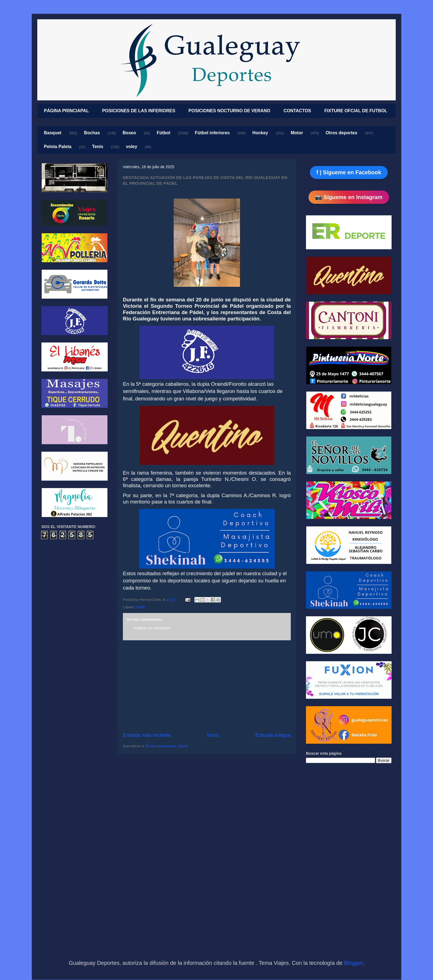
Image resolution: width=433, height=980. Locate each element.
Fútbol (164, 133)
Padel (140, 607)
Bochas (92, 133)
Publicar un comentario (152, 628)
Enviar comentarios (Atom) (167, 746)
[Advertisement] (207, 686)
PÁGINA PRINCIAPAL (66, 111)
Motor (297, 133)
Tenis (98, 147)
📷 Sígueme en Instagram (349, 197)
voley (132, 147)
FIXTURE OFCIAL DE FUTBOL (356, 111)
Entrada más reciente (147, 735)
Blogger (353, 963)
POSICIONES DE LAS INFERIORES (139, 111)
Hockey (260, 133)
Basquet (53, 133)
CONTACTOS (297, 111)
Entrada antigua (273, 735)
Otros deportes (341, 133)
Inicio (213, 735)
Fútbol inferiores (212, 133)
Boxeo (129, 133)
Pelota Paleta (58, 147)
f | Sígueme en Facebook (349, 172)
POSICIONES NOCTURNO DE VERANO (229, 111)
